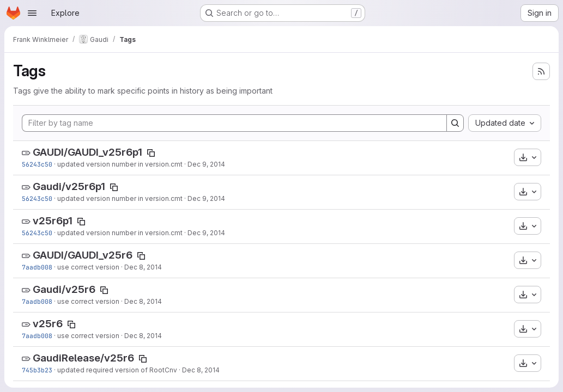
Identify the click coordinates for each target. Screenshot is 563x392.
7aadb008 (37, 267)
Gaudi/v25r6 (64, 289)
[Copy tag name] (151, 153)
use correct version (88, 267)
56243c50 (37, 164)
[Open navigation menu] (32, 13)
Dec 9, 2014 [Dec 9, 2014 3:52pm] (206, 164)
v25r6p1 (53, 221)
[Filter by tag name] (234, 123)
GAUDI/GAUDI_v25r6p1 (87, 152)
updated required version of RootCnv (117, 370)
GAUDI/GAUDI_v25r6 (83, 255)
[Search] (455, 123)
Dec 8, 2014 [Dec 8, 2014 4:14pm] (201, 370)
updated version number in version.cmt (120, 164)
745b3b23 (37, 370)
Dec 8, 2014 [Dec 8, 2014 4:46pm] (143, 267)
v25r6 (48, 324)
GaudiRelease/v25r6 (83, 358)
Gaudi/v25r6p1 (69, 186)
